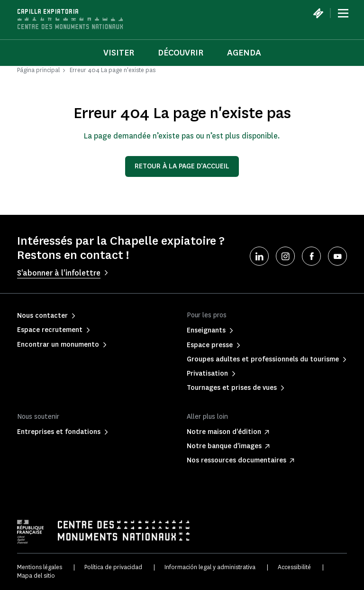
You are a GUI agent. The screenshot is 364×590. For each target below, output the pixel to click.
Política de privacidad (113, 567)
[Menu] (343, 13)
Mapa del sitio (36, 576)
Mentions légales (40, 567)
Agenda (244, 53)
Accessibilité (294, 567)
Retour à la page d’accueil (182, 166)
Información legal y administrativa (210, 567)
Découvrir (181, 53)
